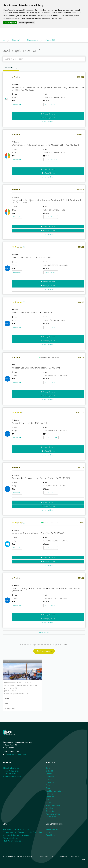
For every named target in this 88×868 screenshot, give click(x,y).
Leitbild (49, 832)
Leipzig (48, 802)
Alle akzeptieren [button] (10, 23)
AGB (54, 856)
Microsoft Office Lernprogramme (16, 835)
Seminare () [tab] (11, 68)
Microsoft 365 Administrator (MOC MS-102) (32, 258)
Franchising (50, 835)
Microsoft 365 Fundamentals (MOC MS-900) (32, 313)
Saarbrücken (51, 817)
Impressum (63, 856)
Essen (48, 788)
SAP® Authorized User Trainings (16, 829)
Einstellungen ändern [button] (26, 23)
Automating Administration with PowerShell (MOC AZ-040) (38, 533)
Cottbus (49, 774)
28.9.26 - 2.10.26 (51, 382)
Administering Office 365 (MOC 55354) (29, 423)
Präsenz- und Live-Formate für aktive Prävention (22, 832)
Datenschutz (44, 856)
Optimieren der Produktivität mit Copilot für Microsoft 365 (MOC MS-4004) (45, 145)
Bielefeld (49, 771)
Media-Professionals (11, 771)
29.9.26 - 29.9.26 (51, 217)
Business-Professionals (12, 777)
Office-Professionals (11, 768)
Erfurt (48, 785)
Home (7, 699)
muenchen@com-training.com (15, 754)
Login (83, 859)
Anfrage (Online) (48, 118)
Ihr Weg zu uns (10, 709)
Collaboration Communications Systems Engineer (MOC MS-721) (41, 478)
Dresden (49, 780)
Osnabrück (50, 811)
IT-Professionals (32, 40)
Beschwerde (75, 856)
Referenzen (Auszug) (54, 829)
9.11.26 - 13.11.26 (51, 438)
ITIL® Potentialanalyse (12, 841)
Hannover (50, 797)
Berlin (48, 768)
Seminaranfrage (44, 651)
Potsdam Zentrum (53, 814)
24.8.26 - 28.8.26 (51, 272)
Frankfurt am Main (53, 791)
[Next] (44, 632)
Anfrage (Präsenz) (48, 114)
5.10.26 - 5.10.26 (51, 327)
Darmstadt (50, 777)
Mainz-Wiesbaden (53, 805)
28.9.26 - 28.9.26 (51, 160)
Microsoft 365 (50, 40)
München (50, 808)
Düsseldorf (16, 40)
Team (6, 704)
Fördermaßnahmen (10, 838)
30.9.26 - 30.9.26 (51, 104)
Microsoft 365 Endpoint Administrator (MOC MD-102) (36, 368)
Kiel (47, 800)
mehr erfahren (48, 122)
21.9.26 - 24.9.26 (51, 493)
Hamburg (49, 794)
